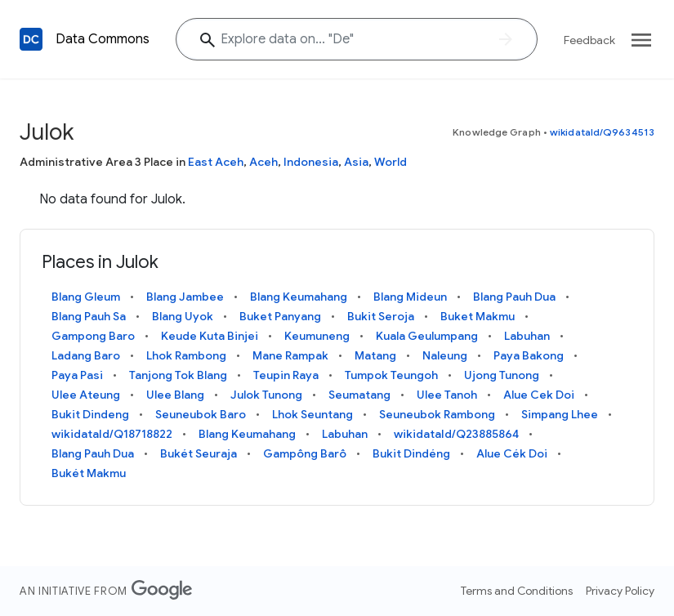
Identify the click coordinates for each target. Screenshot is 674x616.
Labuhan (527, 336)
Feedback (589, 40)
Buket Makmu (478, 316)
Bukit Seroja (381, 316)
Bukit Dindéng (411, 453)
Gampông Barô (305, 453)
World (391, 162)
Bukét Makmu (89, 473)
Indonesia (311, 162)
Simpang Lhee (560, 414)
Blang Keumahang (299, 297)
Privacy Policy (620, 591)
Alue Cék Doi (512, 453)
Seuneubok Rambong (437, 414)
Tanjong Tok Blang (178, 375)
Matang (375, 355)
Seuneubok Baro (201, 414)
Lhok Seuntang (312, 414)
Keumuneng (317, 336)
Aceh (263, 162)
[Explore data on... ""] (357, 39)
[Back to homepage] (31, 39)
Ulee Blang (175, 395)
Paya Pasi (77, 375)
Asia (356, 162)
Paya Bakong (529, 355)
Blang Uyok (183, 316)
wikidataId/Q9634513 (602, 132)
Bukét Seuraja (199, 453)
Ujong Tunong (502, 375)
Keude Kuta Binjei (210, 336)
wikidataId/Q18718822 (112, 434)
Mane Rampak (290, 355)
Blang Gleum (86, 297)
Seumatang (359, 395)
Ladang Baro (86, 355)
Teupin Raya (286, 375)
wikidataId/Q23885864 (456, 434)
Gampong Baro (93, 336)
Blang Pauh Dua (514, 297)
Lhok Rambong (186, 355)
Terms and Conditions (517, 591)
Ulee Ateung (86, 395)
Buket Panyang (280, 316)
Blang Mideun (410, 297)
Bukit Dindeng (90, 414)
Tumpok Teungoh (391, 375)
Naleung (445, 355)
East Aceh (216, 162)
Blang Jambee (185, 297)
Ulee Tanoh (447, 395)
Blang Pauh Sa (89, 316)
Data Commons (103, 39)
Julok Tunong (266, 395)
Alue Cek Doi (539, 395)
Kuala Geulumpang (427, 336)
